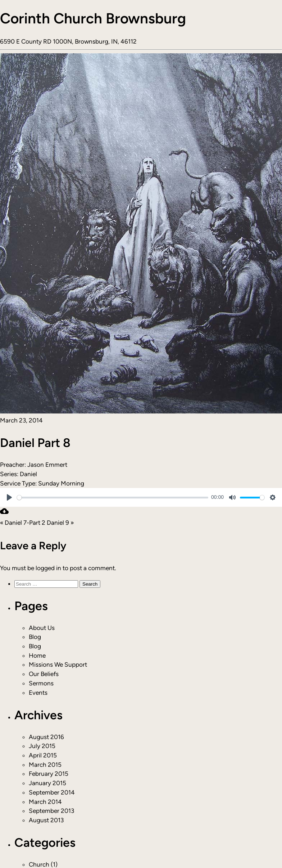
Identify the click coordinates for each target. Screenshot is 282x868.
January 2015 (47, 783)
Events (38, 693)
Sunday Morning (61, 483)
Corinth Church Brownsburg (93, 18)
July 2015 (42, 746)
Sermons (41, 683)
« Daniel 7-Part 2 (23, 523)
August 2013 (46, 820)
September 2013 (51, 811)
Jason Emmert (47, 465)
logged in (48, 568)
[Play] (9, 497)
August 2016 (46, 737)
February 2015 (49, 774)
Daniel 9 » (60, 523)
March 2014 (45, 802)
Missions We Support (58, 665)
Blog (35, 637)
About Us (42, 628)
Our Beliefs (44, 674)
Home (37, 656)
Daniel (28, 474)
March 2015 (45, 765)
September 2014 (52, 792)
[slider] (113, 498)
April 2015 (43, 755)
